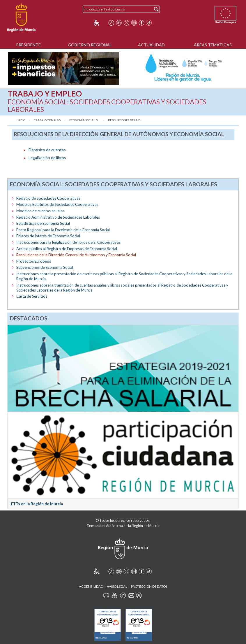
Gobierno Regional (90, 45)
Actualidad (151, 45)
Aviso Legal (117, 586)
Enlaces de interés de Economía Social (48, 236)
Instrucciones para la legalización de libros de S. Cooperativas (68, 242)
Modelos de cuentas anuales (40, 211)
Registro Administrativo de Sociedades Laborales (58, 217)
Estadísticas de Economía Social (43, 223)
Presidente (28, 45)
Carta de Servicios (32, 296)
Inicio (21, 120)
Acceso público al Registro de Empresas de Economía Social (67, 249)
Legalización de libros (47, 158)
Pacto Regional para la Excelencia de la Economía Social (63, 230)
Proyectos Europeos (34, 261)
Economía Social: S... (84, 120)
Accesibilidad (91, 586)
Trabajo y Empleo (47, 120)
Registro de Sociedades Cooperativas (48, 198)
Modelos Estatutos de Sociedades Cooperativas (57, 204)
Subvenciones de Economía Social (45, 267)
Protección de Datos (149, 586)
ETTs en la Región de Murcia (37, 504)
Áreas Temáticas (213, 45)
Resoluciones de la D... (125, 120)
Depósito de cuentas (47, 150)
